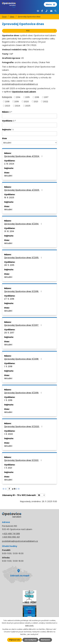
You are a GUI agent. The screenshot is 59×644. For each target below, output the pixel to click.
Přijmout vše (15, 640)
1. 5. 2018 (8, 366)
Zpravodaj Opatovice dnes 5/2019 (23, 393)
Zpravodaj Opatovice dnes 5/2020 (24, 426)
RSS (41, 31)
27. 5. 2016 (9, 299)
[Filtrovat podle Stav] (29, 143)
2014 (18, 97)
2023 (8, 106)
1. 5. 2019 (8, 400)
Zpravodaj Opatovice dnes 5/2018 (23, 359)
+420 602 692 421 (11, 537)
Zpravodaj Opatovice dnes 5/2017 (23, 325)
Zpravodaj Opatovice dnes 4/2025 (24, 190)
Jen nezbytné (30, 640)
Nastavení (45, 640)
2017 (46, 97)
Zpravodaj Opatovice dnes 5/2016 (23, 291)
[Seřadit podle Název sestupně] (12, 112)
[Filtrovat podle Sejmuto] (29, 134)
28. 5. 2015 (9, 265)
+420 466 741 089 (11, 534)
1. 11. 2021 (8, 468)
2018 (7, 101)
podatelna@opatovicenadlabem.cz (20, 84)
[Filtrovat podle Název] (29, 116)
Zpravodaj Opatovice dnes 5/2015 (23, 258)
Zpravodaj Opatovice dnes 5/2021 (23, 460)
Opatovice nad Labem (24, 92)
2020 (26, 101)
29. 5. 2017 (9, 333)
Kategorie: (7, 97)
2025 (28, 106)
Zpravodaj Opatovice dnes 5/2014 (23, 224)
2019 (17, 101)
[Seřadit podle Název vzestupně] (12, 111)
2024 (18, 106)
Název (6, 112)
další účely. (29, 626)
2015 (27, 97)
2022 (46, 101)
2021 (36, 101)
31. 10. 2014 (9, 231)
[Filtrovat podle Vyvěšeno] (29, 125)
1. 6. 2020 (8, 434)
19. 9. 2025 (9, 198)
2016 (37, 97)
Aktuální (8, 176)
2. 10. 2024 (9, 164)
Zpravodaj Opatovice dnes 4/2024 (24, 156)
